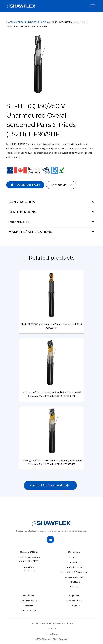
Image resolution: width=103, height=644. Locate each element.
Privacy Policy (51, 634)
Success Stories (29, 610)
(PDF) (25, 185)
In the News (74, 582)
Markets (29, 606)
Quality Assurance (74, 567)
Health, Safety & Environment (74, 572)
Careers (74, 587)
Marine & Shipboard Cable (31, 22)
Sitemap (52, 628)
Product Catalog (29, 601)
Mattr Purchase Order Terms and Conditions (51, 623)
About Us (74, 557)
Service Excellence (74, 577)
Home (10, 22)
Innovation (74, 562)
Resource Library (74, 601)
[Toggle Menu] (93, 6)
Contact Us (62, 185)
